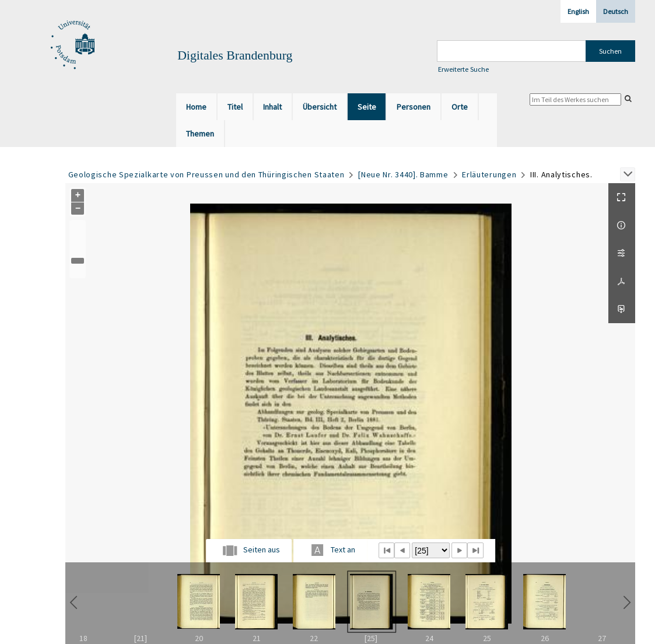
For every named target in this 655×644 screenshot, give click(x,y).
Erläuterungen (489, 174)
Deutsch (616, 11)
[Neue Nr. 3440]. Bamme (403, 174)
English (578, 11)
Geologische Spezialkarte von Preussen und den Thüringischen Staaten (206, 174)
